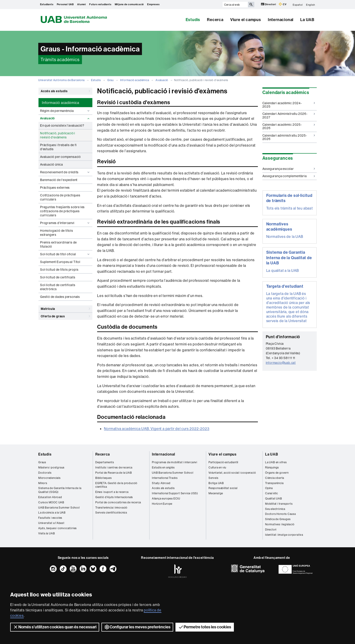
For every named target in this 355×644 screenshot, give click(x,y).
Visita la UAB (47, 533)
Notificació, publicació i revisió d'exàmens (58, 135)
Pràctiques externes (55, 188)
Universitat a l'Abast (51, 523)
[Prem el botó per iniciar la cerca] (251, 5)
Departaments (105, 462)
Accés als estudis (65, 91)
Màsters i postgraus (51, 467)
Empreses (153, 4)
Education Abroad (50, 497)
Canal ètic (272, 493)
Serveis (213, 478)
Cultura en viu (217, 467)
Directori (269, 4)
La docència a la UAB (52, 513)
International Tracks (165, 478)
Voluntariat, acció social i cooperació (232, 473)
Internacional (281, 20)
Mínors (43, 483)
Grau (110, 80)
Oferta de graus (65, 316)
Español (298, 5)
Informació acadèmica (135, 80)
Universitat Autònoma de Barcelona (61, 80)
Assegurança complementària (289, 176)
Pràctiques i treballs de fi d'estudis (58, 147)
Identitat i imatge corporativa (284, 535)
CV (283, 4)
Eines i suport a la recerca (112, 492)
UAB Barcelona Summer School (59, 508)
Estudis (193, 20)
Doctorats (45, 473)
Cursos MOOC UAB (51, 502)
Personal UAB (65, 4)
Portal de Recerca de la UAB (114, 473)
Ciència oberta (275, 478)
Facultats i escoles (50, 518)
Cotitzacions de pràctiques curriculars (60, 197)
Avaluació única (52, 164)
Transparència (274, 483)
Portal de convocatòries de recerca (118, 502)
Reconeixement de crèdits (65, 172)
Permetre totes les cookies (205, 627)
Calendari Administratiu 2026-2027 (289, 115)
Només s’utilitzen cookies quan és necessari (55, 627)
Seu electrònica (275, 509)
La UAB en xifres (276, 462)
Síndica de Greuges (278, 519)
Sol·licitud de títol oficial (65, 254)
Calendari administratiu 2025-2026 (289, 137)
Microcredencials (49, 478)
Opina (269, 488)
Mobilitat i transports (279, 504)
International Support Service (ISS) (175, 493)
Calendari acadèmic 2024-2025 (289, 105)
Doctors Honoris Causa (281, 514)
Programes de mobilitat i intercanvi (175, 462)
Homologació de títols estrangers (57, 233)
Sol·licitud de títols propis (59, 270)
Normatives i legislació (280, 524)
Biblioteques (104, 478)
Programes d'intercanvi (65, 223)
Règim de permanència (65, 111)
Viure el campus (246, 20)
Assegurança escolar (289, 169)
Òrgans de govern (277, 473)
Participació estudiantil (223, 462)
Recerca (215, 20)
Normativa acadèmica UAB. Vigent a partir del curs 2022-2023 (157, 429)
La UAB (307, 20)
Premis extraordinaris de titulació (58, 244)
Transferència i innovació (111, 508)
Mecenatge (216, 493)
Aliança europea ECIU (166, 498)
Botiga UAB (216, 483)
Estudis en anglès (163, 467)
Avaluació (162, 80)
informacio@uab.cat (281, 363)
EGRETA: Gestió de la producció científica (116, 485)
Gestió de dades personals (60, 297)
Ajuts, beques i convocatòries (58, 528)
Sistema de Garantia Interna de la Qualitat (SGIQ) (60, 490)
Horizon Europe (162, 504)
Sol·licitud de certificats (58, 277)
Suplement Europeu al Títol (60, 262)
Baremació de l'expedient (59, 180)
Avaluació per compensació (60, 157)
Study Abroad (161, 483)
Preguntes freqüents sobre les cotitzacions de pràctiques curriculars (62, 211)
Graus (42, 462)
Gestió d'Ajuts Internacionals (114, 497)
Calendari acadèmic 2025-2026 (289, 126)
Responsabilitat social (223, 488)
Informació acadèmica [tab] (61, 103)
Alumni (82, 4)
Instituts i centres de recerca (114, 467)
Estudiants (47, 4)
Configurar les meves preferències (137, 627)
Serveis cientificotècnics (111, 513)
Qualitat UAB (274, 498)
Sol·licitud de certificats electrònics (58, 287)
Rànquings (272, 467)
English (311, 5)
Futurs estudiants (100, 4)
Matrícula (65, 309)
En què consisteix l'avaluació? (62, 125)
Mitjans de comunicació (129, 4)
